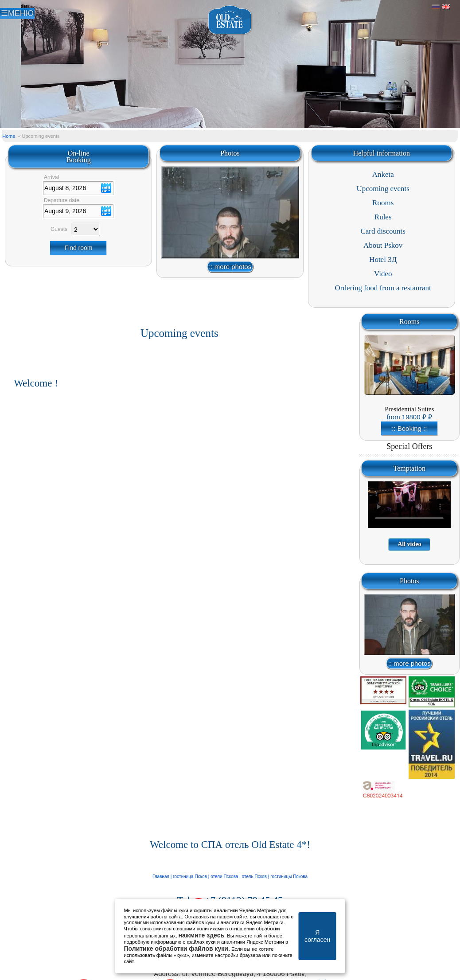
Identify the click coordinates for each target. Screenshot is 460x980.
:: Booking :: (409, 428)
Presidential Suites (409, 409)
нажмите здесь (202, 935)
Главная (162, 877)
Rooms (383, 203)
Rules (383, 217)
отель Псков (255, 877)
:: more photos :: (230, 268)
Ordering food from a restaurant (383, 288)
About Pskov (383, 245)
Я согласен (317, 936)
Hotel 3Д (383, 260)
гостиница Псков (190, 877)
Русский (436, 7)
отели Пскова (224, 877)
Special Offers (409, 446)
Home (9, 136)
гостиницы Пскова (288, 877)
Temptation (409, 468)
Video (383, 274)
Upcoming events (383, 189)
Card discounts (383, 231)
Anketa (383, 174)
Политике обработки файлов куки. (177, 949)
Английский (446, 7)
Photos (230, 153)
